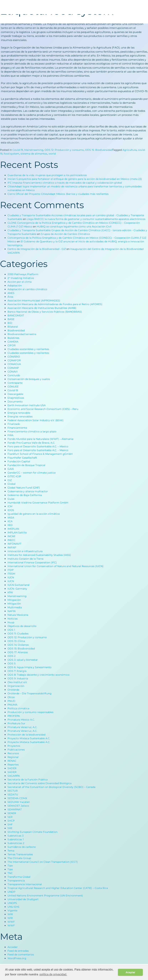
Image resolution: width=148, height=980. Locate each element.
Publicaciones (16, 750)
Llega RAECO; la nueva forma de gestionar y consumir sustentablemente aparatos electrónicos (86, 219)
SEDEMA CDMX (17, 798)
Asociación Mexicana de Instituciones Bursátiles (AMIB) (42, 308)
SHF (10, 824)
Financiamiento (17, 428)
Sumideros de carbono (22, 847)
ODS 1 (11, 630)
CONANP (13, 368)
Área (10, 297)
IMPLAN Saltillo (17, 533)
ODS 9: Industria (18, 678)
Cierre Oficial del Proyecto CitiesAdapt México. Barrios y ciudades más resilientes (58, 194)
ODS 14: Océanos (18, 645)
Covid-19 (18, 150)
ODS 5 (12, 663)
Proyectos (14, 746)
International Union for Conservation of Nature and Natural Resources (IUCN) (55, 566)
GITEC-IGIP (14, 476)
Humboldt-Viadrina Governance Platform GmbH (38, 503)
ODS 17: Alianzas (18, 652)
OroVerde (13, 690)
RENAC (12, 761)
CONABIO (14, 357)
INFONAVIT (14, 544)
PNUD (11, 701)
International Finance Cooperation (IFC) (32, 562)
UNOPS (12, 903)
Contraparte (15, 383)
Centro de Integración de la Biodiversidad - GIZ (37, 249)
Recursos (13, 753)
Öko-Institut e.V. (17, 682)
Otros (11, 697)
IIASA (11, 518)
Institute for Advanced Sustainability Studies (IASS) (39, 555)
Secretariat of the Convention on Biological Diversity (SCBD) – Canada (51, 787)
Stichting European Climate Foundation (32, 832)
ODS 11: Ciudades (18, 634)
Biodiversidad (16, 330)
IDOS (11, 510)
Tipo (10, 866)
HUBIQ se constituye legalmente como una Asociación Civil (74, 227)
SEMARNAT (15, 809)
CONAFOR (14, 360)
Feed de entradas (18, 951)
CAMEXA (13, 342)
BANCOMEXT (16, 315)
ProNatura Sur (16, 723)
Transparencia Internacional (25, 884)
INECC (11, 540)
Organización (16, 686)
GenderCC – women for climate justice (32, 473)
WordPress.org (17, 958)
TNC (10, 873)
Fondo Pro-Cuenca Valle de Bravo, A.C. (31, 443)
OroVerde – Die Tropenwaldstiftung (30, 693)
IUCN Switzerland (18, 585)
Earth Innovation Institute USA (27, 405)
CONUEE (13, 387)
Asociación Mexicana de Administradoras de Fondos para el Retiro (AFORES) (55, 304)
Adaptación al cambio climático (27, 289)
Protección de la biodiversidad (26, 735)
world (52, 154)
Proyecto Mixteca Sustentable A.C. (29, 738)
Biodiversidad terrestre (22, 334)
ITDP (11, 570)
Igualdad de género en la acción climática (34, 514)
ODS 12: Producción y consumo (64, 150)
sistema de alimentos (34, 154)
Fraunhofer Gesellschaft (22, 458)
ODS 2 (12, 656)
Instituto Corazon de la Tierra (25, 559)
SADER (12, 768)
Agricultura (130, 150)
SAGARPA (14, 776)
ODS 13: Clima (16, 641)
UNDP (11, 892)
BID (10, 323)
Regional (13, 757)
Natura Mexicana (18, 615)
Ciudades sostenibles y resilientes (28, 349)
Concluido (14, 375)
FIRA (10, 435)
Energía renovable (19, 413)
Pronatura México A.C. (21, 720)
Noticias (13, 619)
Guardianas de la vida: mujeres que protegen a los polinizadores (47, 175)
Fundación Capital (19, 461)
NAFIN (12, 611)
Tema (11, 851)
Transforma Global (19, 877)
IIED (10, 525)
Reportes (13, 765)
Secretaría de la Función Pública (28, 780)
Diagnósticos (16, 398)
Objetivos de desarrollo (22, 626)
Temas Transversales (20, 854)
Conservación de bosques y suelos (29, 379)
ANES (11, 293)
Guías (11, 499)
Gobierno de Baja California (25, 495)
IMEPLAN (13, 529)
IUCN (11, 577)
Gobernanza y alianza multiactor (28, 491)
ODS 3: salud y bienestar (23, 660)
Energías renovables (20, 416)
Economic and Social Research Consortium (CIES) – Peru (43, 409)
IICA (10, 521)
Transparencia (16, 881)
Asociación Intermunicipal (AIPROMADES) (34, 300)
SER (10, 817)
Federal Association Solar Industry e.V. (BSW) (35, 420)
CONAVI (12, 372)
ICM (10, 506)
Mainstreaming (34, 150)
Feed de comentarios (21, 955)
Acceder (13, 947)
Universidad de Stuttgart (23, 899)
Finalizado (14, 424)
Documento (15, 402)
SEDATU (13, 794)
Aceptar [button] (130, 972)
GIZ (10, 480)
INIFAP (12, 547)
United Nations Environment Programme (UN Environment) (45, 896)
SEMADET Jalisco (18, 806)
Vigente (12, 910)
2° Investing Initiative (21, 278)
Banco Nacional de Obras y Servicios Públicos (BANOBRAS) (45, 312)
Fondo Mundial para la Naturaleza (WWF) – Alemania (40, 439)
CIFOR (12, 345)
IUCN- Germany (17, 589)
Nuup (11, 622)
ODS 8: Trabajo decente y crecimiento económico (39, 675)
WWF (11, 922)
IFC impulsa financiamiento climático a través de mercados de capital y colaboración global (65, 183)
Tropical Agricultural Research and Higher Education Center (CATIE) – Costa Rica (58, 888)
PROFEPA (14, 716)
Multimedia (15, 607)
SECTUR (13, 791)
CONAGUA (14, 364)
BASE (11, 319)
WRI (10, 914)
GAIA (11, 469)
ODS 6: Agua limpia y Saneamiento (30, 667)
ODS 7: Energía (17, 671)
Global (12, 484)
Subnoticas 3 (16, 836)
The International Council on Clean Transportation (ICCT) (43, 862)
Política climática (18, 708)
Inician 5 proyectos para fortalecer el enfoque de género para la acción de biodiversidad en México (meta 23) (75, 179)
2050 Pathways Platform (23, 274)
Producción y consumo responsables (30, 712)
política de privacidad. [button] (53, 974)
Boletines (13, 338)
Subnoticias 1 (16, 839)
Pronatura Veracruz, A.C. (22, 727)
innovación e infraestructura (25, 551)
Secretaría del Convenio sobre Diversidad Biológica (39, 783)
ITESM (11, 574)
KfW (10, 592)
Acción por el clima (20, 282)
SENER (12, 813)
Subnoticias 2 (16, 843)
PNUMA (12, 705)
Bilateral (13, 327)
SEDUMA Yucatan (19, 802)
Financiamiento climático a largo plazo (32, 431)
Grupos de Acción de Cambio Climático (65, 234)
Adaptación (15, 285)
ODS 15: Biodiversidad (99, 150)
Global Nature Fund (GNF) (24, 488)
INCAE (11, 536)
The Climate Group (19, 858)
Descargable (15, 394)
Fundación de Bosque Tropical (26, 465)
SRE (10, 828)
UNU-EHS (13, 907)
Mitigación (14, 600)
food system (12, 154)
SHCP (11, 821)
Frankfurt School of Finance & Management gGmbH (40, 454)
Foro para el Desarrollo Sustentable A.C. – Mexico (38, 446)
